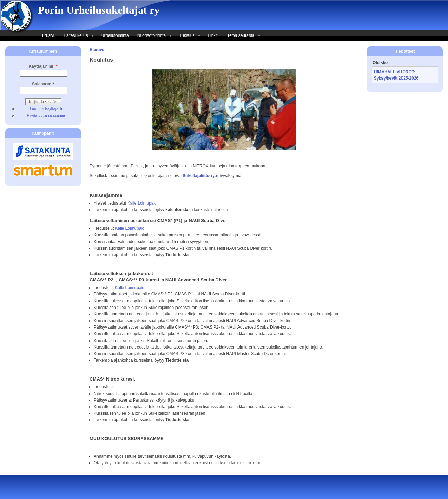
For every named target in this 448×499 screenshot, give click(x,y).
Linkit (213, 35)
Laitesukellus (77, 36)
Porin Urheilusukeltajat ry (99, 10)
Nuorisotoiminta (152, 36)
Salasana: (43, 84)
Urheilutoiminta (115, 35)
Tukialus (188, 36)
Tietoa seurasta (241, 36)
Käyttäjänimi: (43, 66)
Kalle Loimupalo (142, 203)
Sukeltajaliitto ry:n (201, 176)
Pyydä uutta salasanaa (46, 115)
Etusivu (49, 35)
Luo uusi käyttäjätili (46, 108)
